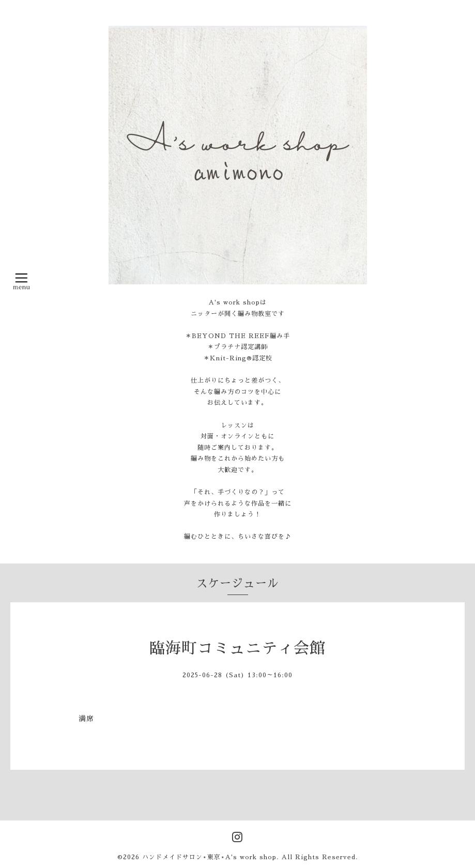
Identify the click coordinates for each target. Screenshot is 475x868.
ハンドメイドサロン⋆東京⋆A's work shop (209, 857)
